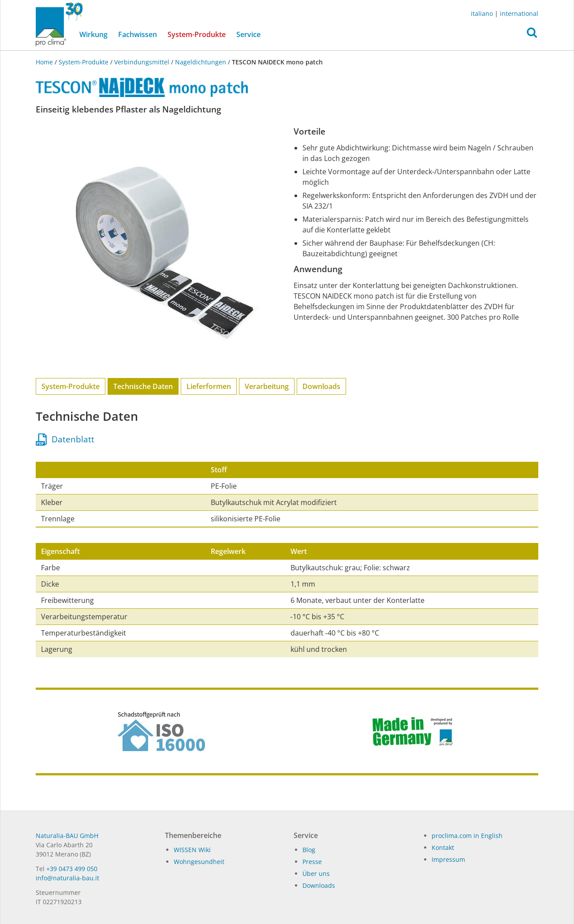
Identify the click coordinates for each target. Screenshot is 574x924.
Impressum (448, 859)
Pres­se (312, 862)
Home (45, 62)
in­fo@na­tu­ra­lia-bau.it (67, 878)
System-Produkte (199, 34)
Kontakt (443, 847)
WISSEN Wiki (192, 850)
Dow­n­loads (319, 885)
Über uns (316, 873)
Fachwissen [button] (138, 34)
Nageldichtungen (201, 62)
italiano (482, 13)
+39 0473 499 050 (72, 869)
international (519, 13)
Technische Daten (143, 386)
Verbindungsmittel (142, 62)
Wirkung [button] (93, 34)
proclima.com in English (467, 836)
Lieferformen (209, 386)
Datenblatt (65, 439)
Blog (309, 850)
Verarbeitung (267, 386)
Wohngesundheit (199, 862)
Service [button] (248, 34)
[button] (532, 35)
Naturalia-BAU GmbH (67, 836)
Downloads (321, 386)
